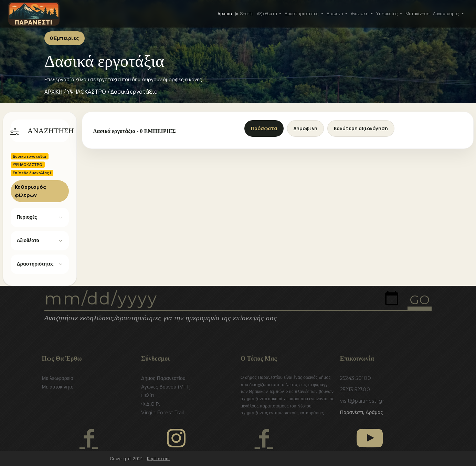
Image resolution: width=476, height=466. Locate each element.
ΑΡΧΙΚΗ (53, 92)
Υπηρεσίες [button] (388, 14)
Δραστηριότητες (35, 264)
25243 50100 (356, 378)
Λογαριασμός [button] (447, 14)
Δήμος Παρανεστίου (163, 378)
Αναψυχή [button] (360, 14)
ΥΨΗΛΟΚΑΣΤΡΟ (86, 92)
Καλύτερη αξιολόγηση (361, 128)
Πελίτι (147, 395)
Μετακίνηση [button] (417, 14)
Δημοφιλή (305, 128)
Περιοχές (27, 217)
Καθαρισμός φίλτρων (30, 191)
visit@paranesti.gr (362, 401)
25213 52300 (355, 390)
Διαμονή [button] (335, 14)
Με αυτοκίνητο (58, 387)
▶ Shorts (244, 14)
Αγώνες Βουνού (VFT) (166, 387)
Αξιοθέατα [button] (267, 14)
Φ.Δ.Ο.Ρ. (151, 404)
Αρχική (225, 14)
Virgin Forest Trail (162, 413)
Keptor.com (158, 459)
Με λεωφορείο (58, 378)
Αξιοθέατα (28, 240)
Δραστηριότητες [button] (302, 14)
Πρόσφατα (264, 128)
